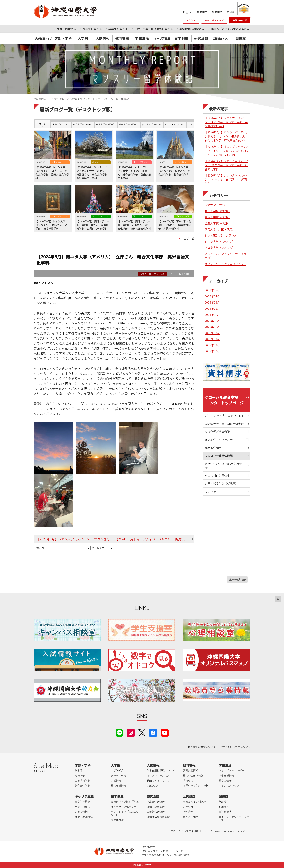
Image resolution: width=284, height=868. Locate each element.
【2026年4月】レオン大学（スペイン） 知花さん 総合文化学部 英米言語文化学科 (227, 122)
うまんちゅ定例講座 (194, 802)
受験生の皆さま (66, 29)
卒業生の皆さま (118, 29)
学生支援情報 (226, 776)
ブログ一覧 (188, 238)
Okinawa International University (228, 831)
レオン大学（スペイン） (220, 241)
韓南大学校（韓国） (217, 211)
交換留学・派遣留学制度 (125, 802)
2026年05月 (212, 290)
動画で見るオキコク (158, 780)
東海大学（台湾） (216, 205)
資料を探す (225, 812)
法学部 (79, 770)
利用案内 (224, 807)
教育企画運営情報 (193, 776)
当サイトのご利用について (235, 747)
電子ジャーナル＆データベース (234, 818)
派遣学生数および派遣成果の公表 (224, 466)
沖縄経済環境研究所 (158, 817)
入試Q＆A (152, 786)
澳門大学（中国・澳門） (220, 229)
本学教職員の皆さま (192, 29)
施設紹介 (224, 802)
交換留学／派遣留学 (217, 432)
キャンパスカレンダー (232, 770)
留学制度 (181, 38)
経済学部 (80, 776)
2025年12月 (212, 321)
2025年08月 (212, 345)
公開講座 (189, 796)
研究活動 (201, 38)
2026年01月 (212, 315)
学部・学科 (63, 38)
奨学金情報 (225, 780)
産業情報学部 (82, 780)
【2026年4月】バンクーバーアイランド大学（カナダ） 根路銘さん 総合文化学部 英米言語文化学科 (227, 136)
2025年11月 (212, 327)
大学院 (83, 38)
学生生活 (142, 38)
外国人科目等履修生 (217, 475)
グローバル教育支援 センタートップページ (227, 400)
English (188, 12)
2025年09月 (212, 339)
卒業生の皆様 (82, 807)
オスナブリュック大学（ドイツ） (225, 264)
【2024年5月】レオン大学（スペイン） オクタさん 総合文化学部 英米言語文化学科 (76, 539)
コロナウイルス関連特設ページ (189, 831)
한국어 (231, 12)
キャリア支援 (84, 796)
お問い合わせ (240, 20)
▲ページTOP (237, 579)
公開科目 (188, 807)
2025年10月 (212, 333)
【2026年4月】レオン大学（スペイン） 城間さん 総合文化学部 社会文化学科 (227, 165)
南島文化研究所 (156, 802)
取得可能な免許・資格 (196, 786)
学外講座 (188, 812)
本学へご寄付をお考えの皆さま (230, 29)
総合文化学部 (82, 786)
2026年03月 (212, 302)
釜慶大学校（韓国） (217, 223)
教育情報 (122, 38)
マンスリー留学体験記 (219, 456)
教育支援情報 (119, 786)
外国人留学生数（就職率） (221, 483)
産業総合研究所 (156, 812)
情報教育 (188, 780)
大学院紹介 (117, 770)
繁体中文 (217, 12)
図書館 (241, 38)
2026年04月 (212, 296)
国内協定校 (117, 820)
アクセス (191, 20)
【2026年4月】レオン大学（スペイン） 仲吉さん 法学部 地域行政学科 (227, 179)
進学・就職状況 (84, 817)
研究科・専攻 (119, 776)
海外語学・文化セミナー (220, 440)
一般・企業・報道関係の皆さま (154, 29)
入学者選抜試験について (161, 770)
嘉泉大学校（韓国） (217, 217)
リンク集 (210, 491)
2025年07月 (212, 351)
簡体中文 (202, 12)
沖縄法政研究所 (156, 807)
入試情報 (103, 38)
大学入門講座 (191, 817)
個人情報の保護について (202, 747)
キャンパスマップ (214, 20)
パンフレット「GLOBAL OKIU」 (225, 416)
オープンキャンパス (158, 776)
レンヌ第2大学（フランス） (222, 235)
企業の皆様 (81, 812)
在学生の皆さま (92, 29)
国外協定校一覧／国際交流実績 (224, 424)
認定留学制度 (213, 448)
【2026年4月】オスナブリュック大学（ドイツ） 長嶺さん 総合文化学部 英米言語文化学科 (227, 151)
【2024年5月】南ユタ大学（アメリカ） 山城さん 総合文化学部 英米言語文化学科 (155, 539)
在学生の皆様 (82, 802)
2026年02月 (212, 308)
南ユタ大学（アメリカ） (220, 248)
